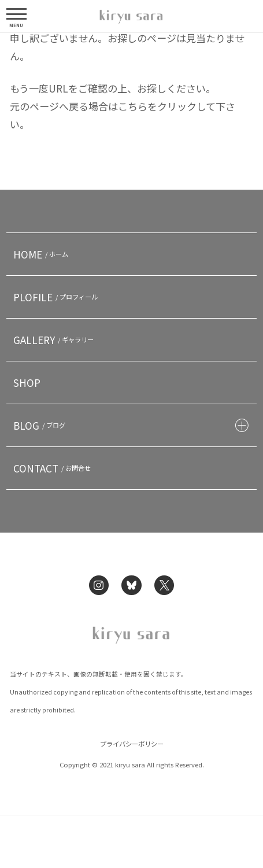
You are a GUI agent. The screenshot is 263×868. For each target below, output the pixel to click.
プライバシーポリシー (132, 744)
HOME (42, 254)
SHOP (27, 383)
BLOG (41, 425)
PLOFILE (57, 297)
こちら (133, 106)
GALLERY (55, 340)
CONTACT (54, 468)
